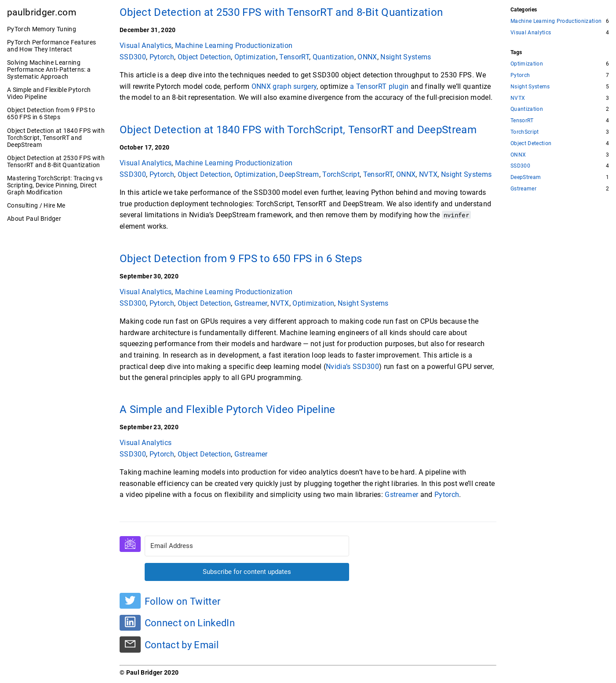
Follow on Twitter (183, 601)
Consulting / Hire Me (36, 205)
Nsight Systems (406, 57)
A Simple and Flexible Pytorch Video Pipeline (49, 93)
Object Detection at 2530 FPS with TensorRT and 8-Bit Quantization (56, 161)
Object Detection (204, 57)
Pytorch (162, 57)
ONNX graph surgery (284, 86)
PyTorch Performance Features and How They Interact (51, 46)
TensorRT (294, 57)
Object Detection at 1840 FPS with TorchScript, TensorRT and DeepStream (56, 138)
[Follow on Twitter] (130, 601)
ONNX (367, 57)
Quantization (334, 57)
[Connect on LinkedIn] (130, 623)
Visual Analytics (146, 46)
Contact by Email (182, 645)
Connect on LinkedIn (190, 623)
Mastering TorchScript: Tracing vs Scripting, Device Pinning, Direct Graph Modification (55, 185)
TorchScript (341, 174)
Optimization (255, 57)
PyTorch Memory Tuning (42, 29)
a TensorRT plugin (379, 86)
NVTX (428, 174)
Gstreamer (251, 303)
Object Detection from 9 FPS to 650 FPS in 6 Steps (51, 113)
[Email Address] (247, 546)
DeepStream (299, 174)
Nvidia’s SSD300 (352, 366)
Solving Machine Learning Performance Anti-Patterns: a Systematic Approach (49, 69)
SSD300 (133, 57)
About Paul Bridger (34, 219)
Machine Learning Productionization (234, 46)
